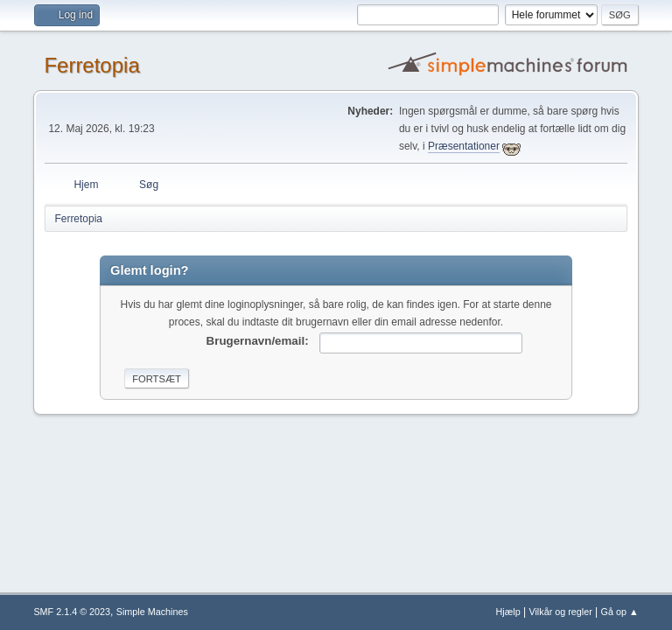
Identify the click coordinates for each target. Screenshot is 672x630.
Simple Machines (152, 612)
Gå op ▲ (620, 612)
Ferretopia (91, 65)
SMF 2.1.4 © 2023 (72, 612)
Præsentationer (464, 146)
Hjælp (508, 612)
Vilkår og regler (560, 612)
